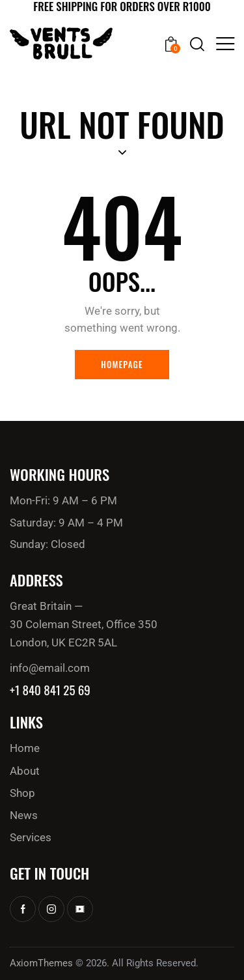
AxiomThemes (41, 963)
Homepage (122, 364)
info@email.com (50, 668)
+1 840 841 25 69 (50, 690)
